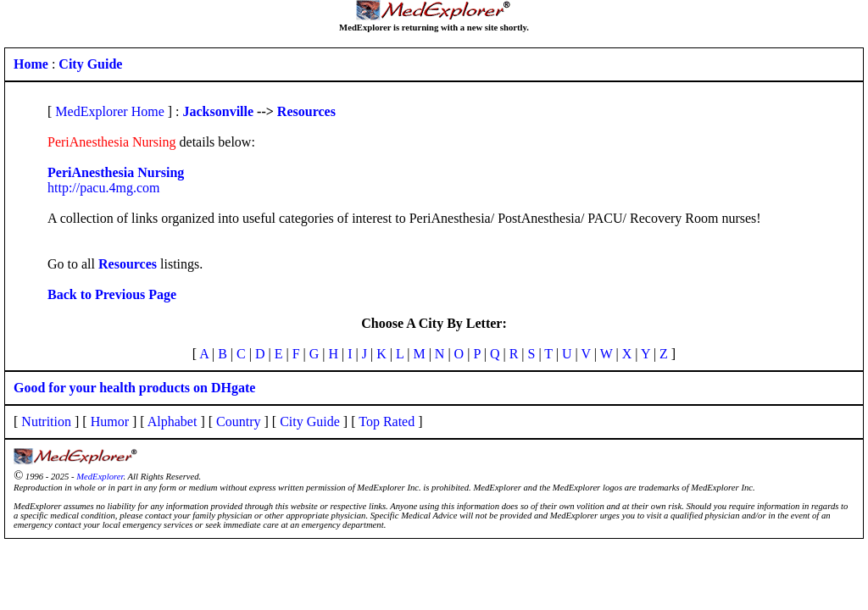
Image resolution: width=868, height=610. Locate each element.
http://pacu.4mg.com (103, 188)
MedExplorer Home (109, 111)
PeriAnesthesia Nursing (116, 172)
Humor (110, 421)
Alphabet (172, 421)
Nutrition (46, 421)
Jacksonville (219, 111)
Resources (306, 111)
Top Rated (387, 421)
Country (238, 421)
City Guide (310, 421)
